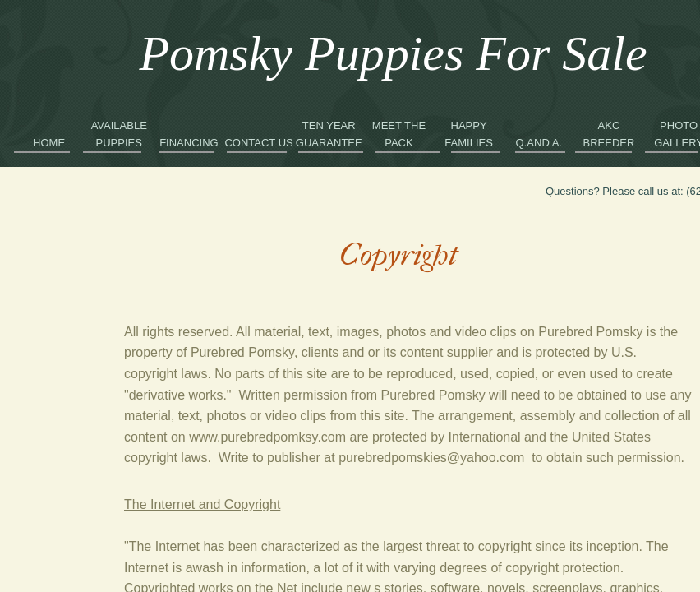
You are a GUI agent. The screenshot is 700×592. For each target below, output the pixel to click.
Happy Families (469, 134)
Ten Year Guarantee (329, 134)
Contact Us (258, 143)
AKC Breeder (609, 134)
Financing (189, 143)
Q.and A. (539, 143)
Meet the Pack (399, 134)
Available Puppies (119, 134)
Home (49, 143)
